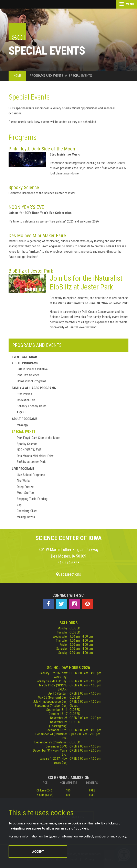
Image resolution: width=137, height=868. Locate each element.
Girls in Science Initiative (32, 369)
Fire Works (24, 481)
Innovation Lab (26, 400)
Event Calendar (24, 357)
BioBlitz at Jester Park (31, 271)
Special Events (24, 432)
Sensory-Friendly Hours (32, 406)
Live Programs (23, 469)
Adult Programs (25, 419)
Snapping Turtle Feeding (32, 499)
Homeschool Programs (31, 381)
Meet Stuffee (25, 493)
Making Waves (26, 517)
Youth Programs (25, 363)
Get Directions (68, 574)
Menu (127, 4)
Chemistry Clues (27, 511)
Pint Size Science (28, 375)
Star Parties (24, 394)
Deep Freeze (25, 487)
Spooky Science (24, 187)
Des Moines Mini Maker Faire (37, 236)
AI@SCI (22, 412)
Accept (38, 852)
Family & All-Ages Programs (34, 388)
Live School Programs (31, 475)
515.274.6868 (68, 563)
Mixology (22, 425)
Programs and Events (37, 345)
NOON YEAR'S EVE (26, 207)
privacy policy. (117, 836)
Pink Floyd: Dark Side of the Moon (42, 149)
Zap (19, 505)
